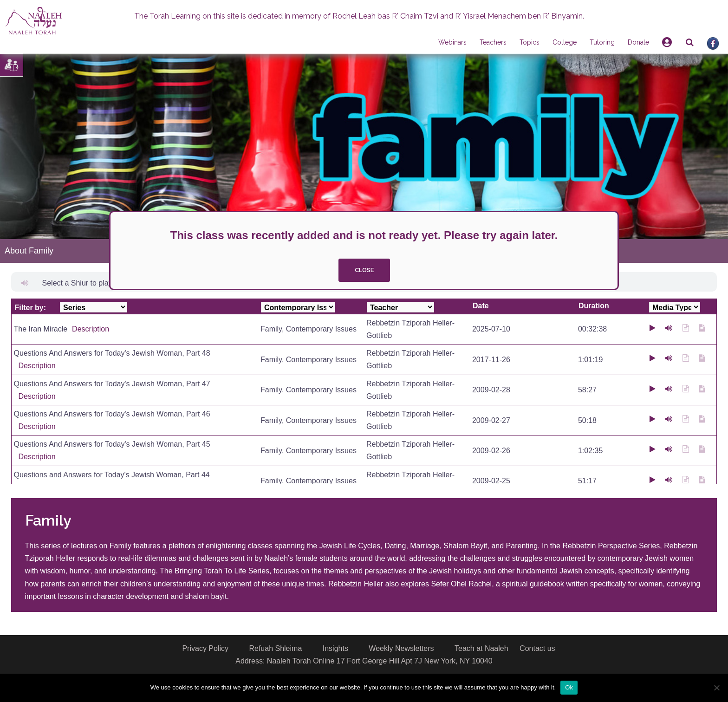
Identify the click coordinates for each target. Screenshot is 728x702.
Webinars (452, 42)
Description (91, 329)
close (364, 270)
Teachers (493, 42)
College (565, 42)
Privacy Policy (205, 648)
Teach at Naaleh (481, 648)
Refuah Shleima (275, 648)
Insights (335, 648)
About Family (29, 251)
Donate (638, 42)
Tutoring (602, 42)
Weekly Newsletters (401, 648)
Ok (569, 687)
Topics (530, 42)
